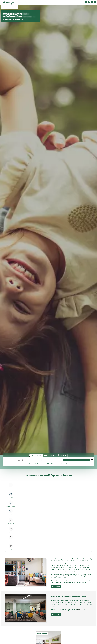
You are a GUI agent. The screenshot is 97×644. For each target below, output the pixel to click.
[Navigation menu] (95, 2)
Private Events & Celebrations (12, 15)
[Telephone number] (86, 2)
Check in (10, 460)
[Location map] (92, 2)
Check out (38, 460)
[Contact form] (89, 2)
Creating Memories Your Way (13, 19)
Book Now (76, 460)
